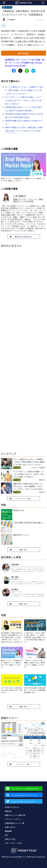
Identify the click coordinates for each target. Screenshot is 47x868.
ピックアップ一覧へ (24, 499)
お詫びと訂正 (10, 839)
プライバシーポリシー (14, 819)
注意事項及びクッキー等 (14, 823)
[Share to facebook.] (14, 71)
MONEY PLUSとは (12, 807)
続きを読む (24, 53)
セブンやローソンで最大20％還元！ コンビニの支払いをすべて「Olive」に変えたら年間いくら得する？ (23, 100)
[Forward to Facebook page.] (24, 795)
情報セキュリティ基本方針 (15, 815)
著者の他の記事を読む (24, 237)
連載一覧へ (24, 707)
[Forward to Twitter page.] (24, 801)
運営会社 (8, 811)
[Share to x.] (20, 71)
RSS (6, 835)
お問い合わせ (10, 827)
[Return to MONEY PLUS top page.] (24, 3)
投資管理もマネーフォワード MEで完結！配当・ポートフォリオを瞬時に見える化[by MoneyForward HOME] (25, 63)
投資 (4, 25)
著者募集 (8, 831)
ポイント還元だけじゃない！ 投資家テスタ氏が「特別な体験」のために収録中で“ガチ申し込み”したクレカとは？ (24, 90)
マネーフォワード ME (13, 843)
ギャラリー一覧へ (24, 764)
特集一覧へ (24, 550)
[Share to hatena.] (33, 71)
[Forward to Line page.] (24, 789)
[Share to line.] (27, 71)
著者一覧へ (24, 604)
